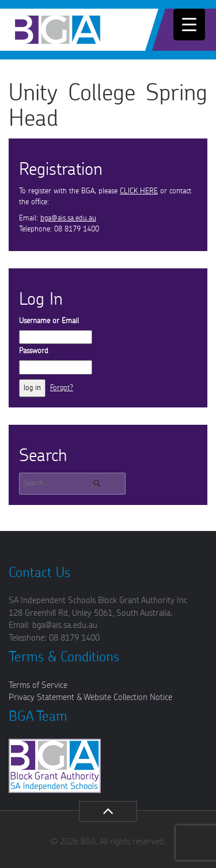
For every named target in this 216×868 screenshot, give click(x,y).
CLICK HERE (139, 191)
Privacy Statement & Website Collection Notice (90, 697)
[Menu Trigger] (189, 25)
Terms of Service (38, 685)
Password (34, 351)
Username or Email (49, 321)
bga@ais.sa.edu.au (68, 218)
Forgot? (62, 388)
